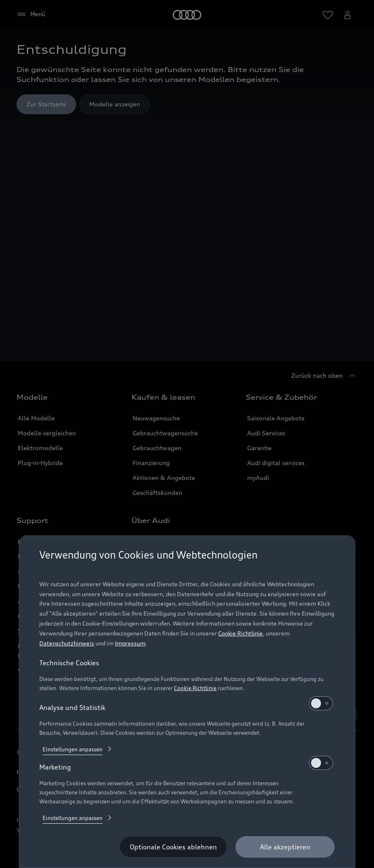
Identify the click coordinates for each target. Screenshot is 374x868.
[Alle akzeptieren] (285, 847)
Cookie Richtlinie (241, 633)
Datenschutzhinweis (67, 643)
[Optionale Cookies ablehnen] (173, 847)
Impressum (130, 643)
